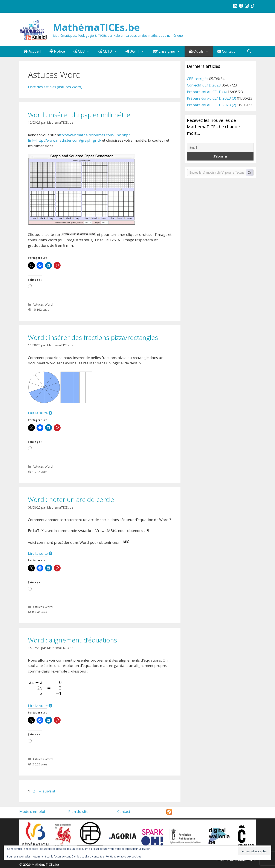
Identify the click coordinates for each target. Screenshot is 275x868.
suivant (47, 791)
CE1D (110, 51)
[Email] (220, 148)
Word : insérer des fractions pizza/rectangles (93, 337)
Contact (226, 51)
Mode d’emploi (32, 811)
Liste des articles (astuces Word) (55, 87)
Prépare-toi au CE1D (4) (207, 92)
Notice (57, 51)
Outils (201, 51)
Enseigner (169, 51)
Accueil (32, 51)
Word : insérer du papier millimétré (79, 115)
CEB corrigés (198, 79)
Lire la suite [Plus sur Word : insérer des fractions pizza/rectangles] (40, 413)
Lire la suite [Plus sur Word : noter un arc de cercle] (40, 553)
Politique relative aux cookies (123, 857)
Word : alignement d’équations (72, 640)
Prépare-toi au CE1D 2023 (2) (212, 105)
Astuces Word (43, 304)
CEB (84, 51)
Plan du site (78, 811)
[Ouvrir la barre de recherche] (249, 51)
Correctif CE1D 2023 (204, 85)
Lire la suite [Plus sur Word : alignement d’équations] (40, 706)
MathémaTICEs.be (96, 27)
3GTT (137, 51)
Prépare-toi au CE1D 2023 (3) (212, 98)
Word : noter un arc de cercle (71, 499)
